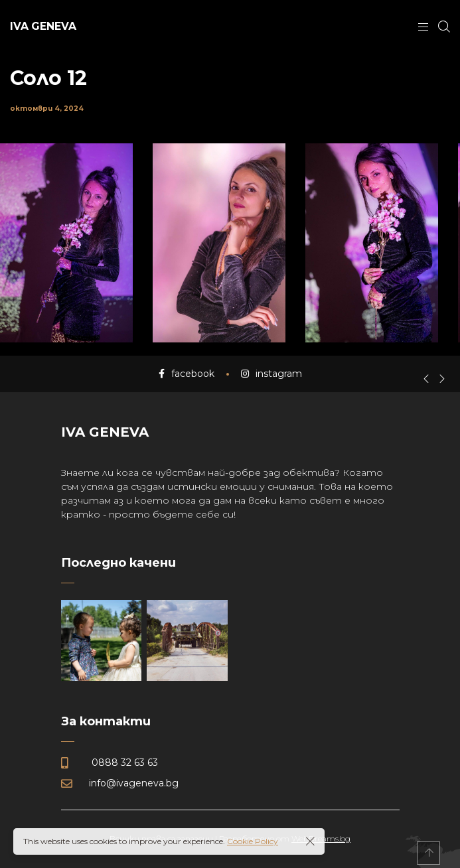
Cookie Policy (253, 841)
